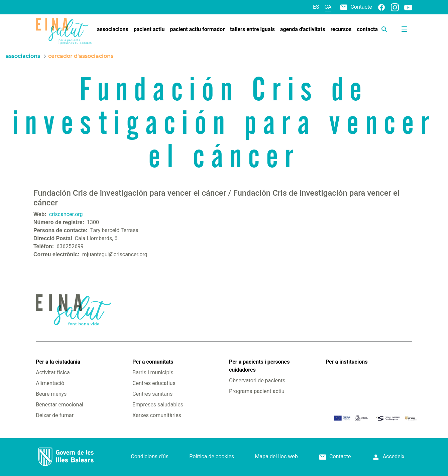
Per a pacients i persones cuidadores (259, 366)
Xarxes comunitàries (157, 415)
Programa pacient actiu (257, 391)
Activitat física (53, 372)
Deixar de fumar (55, 415)
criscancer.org (66, 214)
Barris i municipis (153, 372)
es (316, 7)
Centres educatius (154, 383)
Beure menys (51, 394)
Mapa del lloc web (276, 456)
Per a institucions (347, 362)
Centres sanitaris (152, 394)
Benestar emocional (60, 405)
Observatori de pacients (257, 380)
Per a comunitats (153, 362)
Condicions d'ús (150, 456)
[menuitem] (113, 29)
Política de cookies (212, 456)
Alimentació (50, 383)
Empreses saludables (158, 405)
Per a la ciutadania (58, 362)
